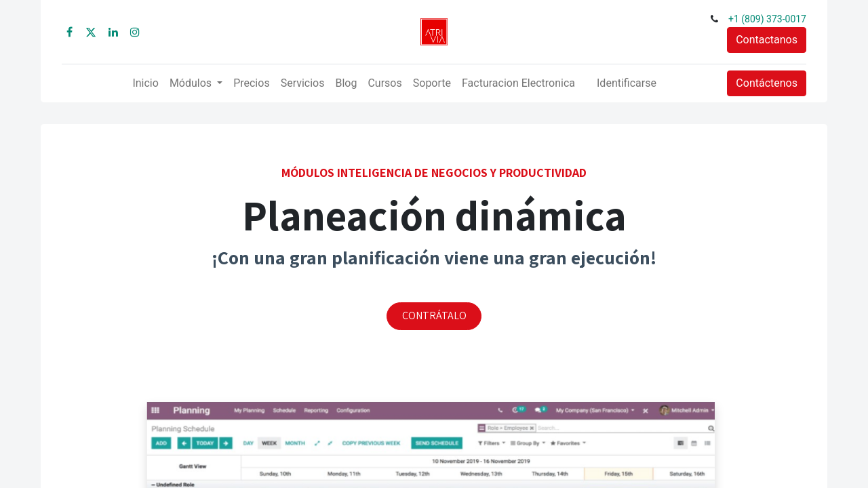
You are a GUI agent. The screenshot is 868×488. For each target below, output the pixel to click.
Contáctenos (767, 83)
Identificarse (627, 83)
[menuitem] (145, 83)
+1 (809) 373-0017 (767, 19)
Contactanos (767, 40)
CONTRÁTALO (434, 316)
